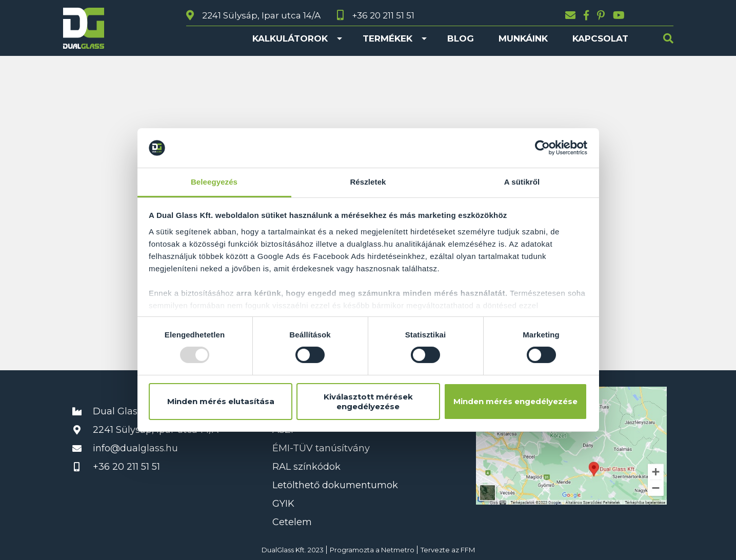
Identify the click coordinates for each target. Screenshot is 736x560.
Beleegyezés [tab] (214, 182)
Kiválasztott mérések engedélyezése (368, 402)
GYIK (283, 504)
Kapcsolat (600, 38)
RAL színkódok (306, 467)
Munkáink (523, 38)
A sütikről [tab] (522, 182)
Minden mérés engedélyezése (515, 401)
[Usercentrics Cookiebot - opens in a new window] (542, 148)
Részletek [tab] (368, 182)
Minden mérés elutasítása (221, 401)
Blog (461, 38)
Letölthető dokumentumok (335, 485)
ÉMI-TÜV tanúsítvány (321, 448)
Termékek (387, 38)
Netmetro (398, 550)
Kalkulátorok (290, 38)
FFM (468, 550)
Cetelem (292, 522)
